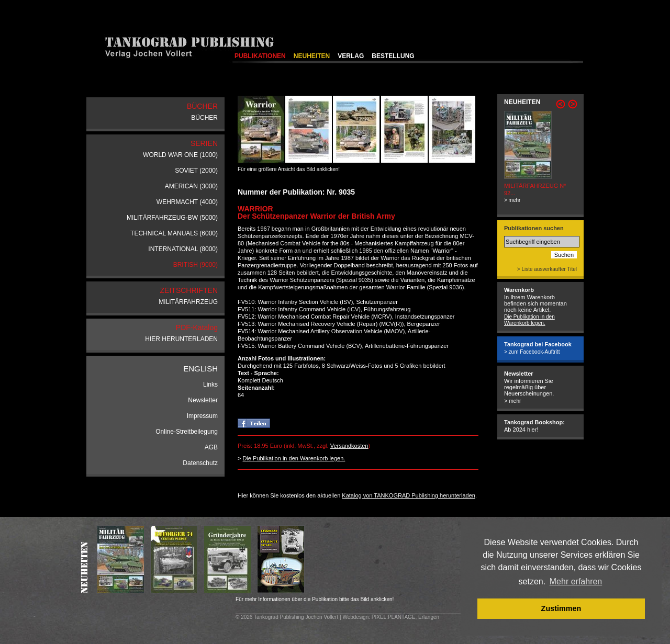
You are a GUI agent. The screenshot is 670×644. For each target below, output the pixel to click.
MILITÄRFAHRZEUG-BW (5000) (172, 218)
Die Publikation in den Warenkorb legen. (294, 458)
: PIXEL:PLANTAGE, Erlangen (404, 617)
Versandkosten (349, 446)
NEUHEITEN (312, 56)
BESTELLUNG (393, 56)
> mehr (512, 200)
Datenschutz (200, 463)
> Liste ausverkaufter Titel (547, 269)
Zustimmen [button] (561, 608)
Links (210, 385)
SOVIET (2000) (196, 171)
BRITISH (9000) (196, 265)
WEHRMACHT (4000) (187, 202)
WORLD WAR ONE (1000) (180, 155)
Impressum (202, 416)
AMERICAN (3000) (191, 186)
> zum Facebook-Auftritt (532, 352)
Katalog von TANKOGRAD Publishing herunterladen (409, 495)
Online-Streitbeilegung (187, 432)
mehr (515, 401)
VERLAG (351, 56)
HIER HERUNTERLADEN (181, 339)
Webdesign (355, 617)
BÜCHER (204, 118)
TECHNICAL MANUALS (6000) (174, 233)
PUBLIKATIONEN (260, 56)
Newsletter (203, 400)
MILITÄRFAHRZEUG (188, 302)
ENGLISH (200, 369)
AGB (211, 447)
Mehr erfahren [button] (576, 581)
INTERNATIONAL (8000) (183, 249)
